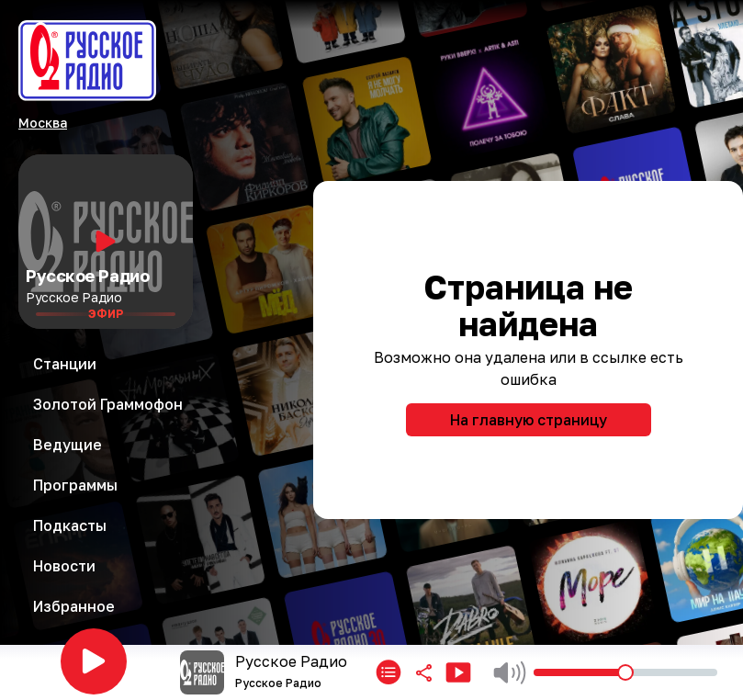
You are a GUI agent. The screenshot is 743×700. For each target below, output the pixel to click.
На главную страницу (529, 420)
